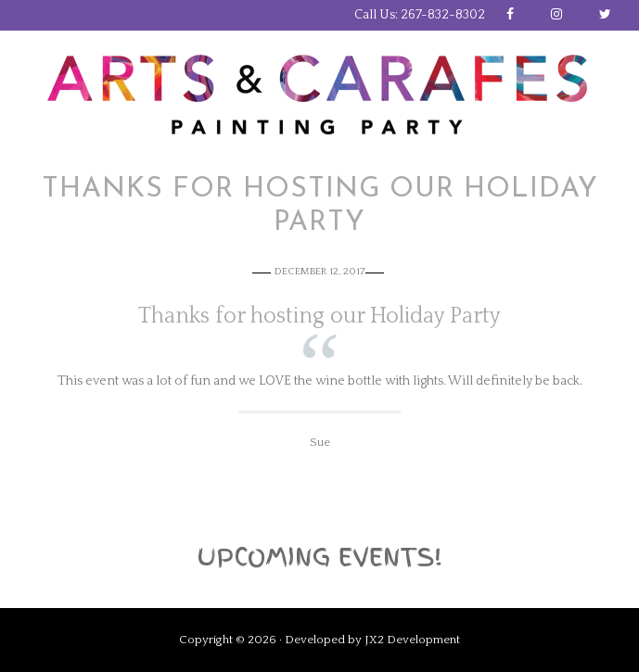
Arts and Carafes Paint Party (320, 95)
